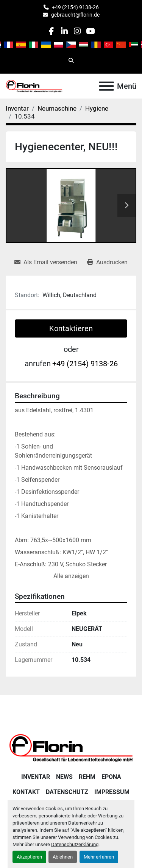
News (64, 777)
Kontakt (26, 792)
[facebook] (51, 31)
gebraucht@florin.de (75, 15)
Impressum (112, 792)
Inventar (36, 777)
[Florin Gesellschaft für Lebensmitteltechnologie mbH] (71, 747)
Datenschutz (67, 792)
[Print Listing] (107, 262)
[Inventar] (17, 108)
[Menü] (106, 86)
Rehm (87, 777)
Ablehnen (63, 857)
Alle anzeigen (71, 576)
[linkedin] (64, 31)
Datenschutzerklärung (75, 844)
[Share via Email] (46, 262)
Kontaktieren (71, 328)
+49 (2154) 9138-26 (75, 7)
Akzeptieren (29, 857)
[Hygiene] (97, 108)
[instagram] (77, 31)
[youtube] (90, 31)
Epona (111, 777)
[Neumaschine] (57, 108)
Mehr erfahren (99, 857)
